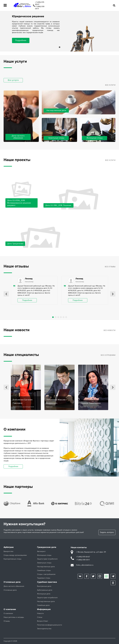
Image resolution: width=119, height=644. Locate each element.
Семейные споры (44, 570)
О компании (10, 609)
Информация (44, 609)
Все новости (110, 330)
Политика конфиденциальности (50, 625)
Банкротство (8, 551)
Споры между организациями (15, 555)
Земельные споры (44, 563)
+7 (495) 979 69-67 (40, 3)
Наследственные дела (46, 567)
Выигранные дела (44, 586)
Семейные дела (43, 605)
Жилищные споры (44, 555)
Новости (40, 613)
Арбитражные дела (45, 590)
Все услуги (13, 80)
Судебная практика (47, 582)
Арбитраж (9, 547)
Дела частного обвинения (14, 586)
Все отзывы (110, 267)
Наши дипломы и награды (14, 617)
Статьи (40, 617)
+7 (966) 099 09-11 (40, 8)
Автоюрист (41, 551)
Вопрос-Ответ (43, 621)
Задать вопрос (107, 532)
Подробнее (21, 40)
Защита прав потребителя (47, 559)
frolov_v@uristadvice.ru (85, 565)
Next (113, 294)
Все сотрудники (108, 355)
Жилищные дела (44, 594)
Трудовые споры (44, 578)
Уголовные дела (12, 582)
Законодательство (44, 629)
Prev (6, 294)
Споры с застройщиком (46, 574)
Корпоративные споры (12, 559)
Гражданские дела (47, 547)
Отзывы (7, 621)
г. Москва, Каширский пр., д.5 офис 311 (91, 552)
